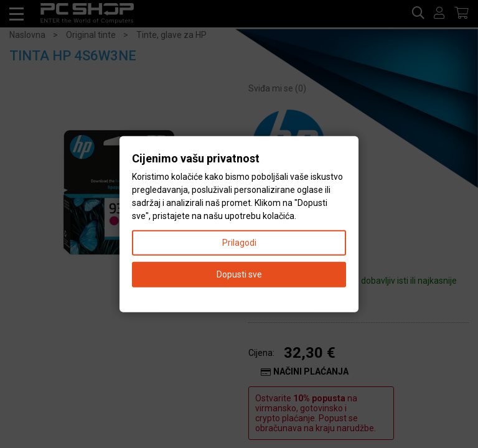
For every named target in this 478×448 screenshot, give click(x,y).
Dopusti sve (239, 274)
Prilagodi (239, 242)
